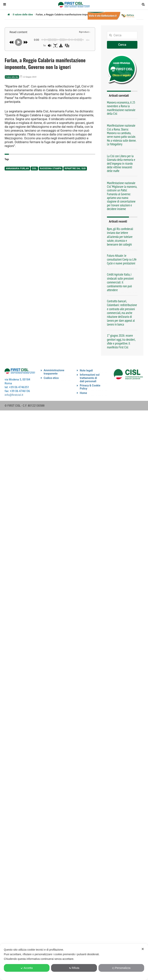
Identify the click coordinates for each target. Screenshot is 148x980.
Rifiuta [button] (74, 968)
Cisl (34, 169)
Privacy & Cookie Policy (90, 387)
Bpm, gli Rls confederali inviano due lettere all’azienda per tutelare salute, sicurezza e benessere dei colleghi (120, 237)
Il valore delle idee (23, 15)
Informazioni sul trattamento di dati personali (90, 378)
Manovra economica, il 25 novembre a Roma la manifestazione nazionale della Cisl (121, 108)
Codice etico (51, 378)
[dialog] (74, 962)
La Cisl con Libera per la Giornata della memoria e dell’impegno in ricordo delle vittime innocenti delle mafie (121, 163)
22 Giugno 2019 (28, 77)
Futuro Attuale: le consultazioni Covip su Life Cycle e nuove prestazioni (122, 259)
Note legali (86, 370)
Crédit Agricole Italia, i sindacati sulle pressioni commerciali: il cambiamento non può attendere (120, 282)
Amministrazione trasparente (54, 372)
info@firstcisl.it (14, 395)
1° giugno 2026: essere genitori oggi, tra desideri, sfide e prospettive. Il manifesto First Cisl (121, 341)
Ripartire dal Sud (75, 169)
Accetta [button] (27, 968)
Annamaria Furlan (17, 169)
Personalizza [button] (121, 968)
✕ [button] (143, 949)
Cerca (122, 45)
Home (83, 393)
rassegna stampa (51, 169)
